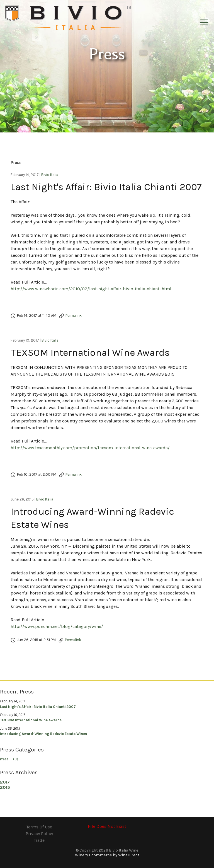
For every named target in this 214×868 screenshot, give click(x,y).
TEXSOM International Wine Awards (90, 353)
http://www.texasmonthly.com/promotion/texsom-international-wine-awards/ (90, 448)
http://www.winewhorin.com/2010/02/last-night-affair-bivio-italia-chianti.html (91, 289)
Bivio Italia (50, 175)
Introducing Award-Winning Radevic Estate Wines (43, 734)
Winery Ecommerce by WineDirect (107, 855)
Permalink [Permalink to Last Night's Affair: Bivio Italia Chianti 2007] (74, 315)
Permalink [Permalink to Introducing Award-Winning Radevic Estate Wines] (73, 640)
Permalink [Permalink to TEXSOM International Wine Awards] (74, 474)
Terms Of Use (39, 827)
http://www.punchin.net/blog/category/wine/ (57, 626)
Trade (39, 840)
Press (11, 759)
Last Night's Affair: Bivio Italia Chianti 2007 (106, 187)
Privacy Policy (39, 834)
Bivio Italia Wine (68, 18)
